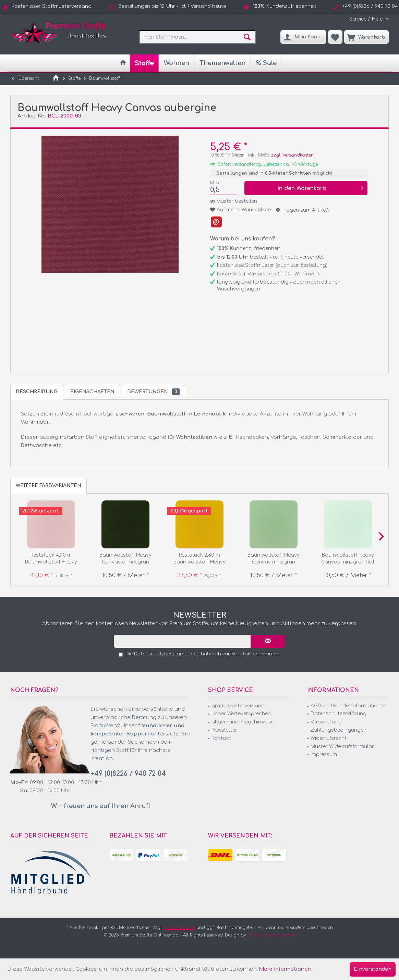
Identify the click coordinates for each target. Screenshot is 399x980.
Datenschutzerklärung (338, 714)
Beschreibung (37, 392)
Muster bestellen (237, 201)
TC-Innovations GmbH (271, 935)
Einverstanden (373, 969)
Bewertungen (153, 392)
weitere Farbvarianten (49, 486)
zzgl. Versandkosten (292, 155)
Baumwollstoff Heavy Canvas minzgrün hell (348, 559)
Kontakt (221, 738)
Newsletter (224, 730)
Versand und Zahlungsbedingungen (338, 726)
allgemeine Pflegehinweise (243, 722)
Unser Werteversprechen (241, 714)
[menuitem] (366, 19)
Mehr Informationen (285, 969)
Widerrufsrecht (329, 738)
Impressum (324, 754)
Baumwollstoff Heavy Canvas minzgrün (274, 559)
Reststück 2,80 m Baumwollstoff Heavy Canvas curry (199, 559)
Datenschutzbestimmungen (167, 654)
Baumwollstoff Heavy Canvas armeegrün (125, 559)
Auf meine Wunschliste (240, 210)
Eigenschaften (92, 392)
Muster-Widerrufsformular (342, 747)
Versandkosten (179, 928)
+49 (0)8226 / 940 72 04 (128, 774)
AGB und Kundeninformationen (348, 706)
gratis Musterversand (238, 706)
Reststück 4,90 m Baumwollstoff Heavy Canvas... (51, 559)
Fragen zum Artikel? (303, 210)
